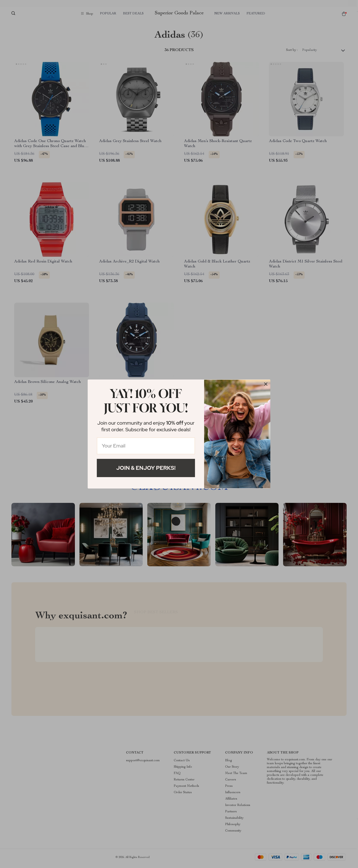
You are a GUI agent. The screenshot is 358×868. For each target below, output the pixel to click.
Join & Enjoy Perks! (146, 468)
